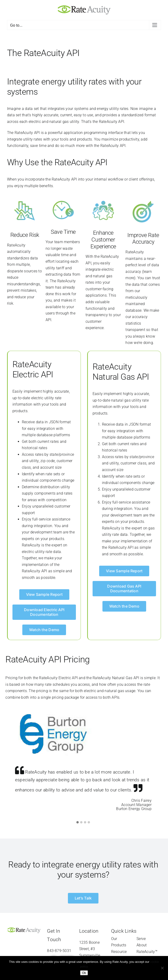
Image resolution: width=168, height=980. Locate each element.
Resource (119, 952)
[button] (78, 823)
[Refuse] (162, 968)
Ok (84, 973)
